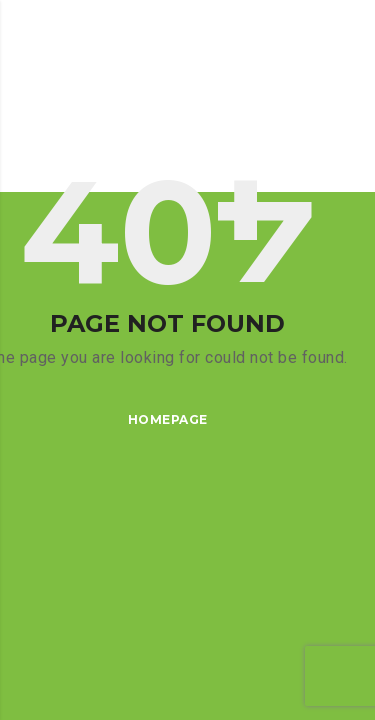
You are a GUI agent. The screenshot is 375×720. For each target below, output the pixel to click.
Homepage (168, 419)
